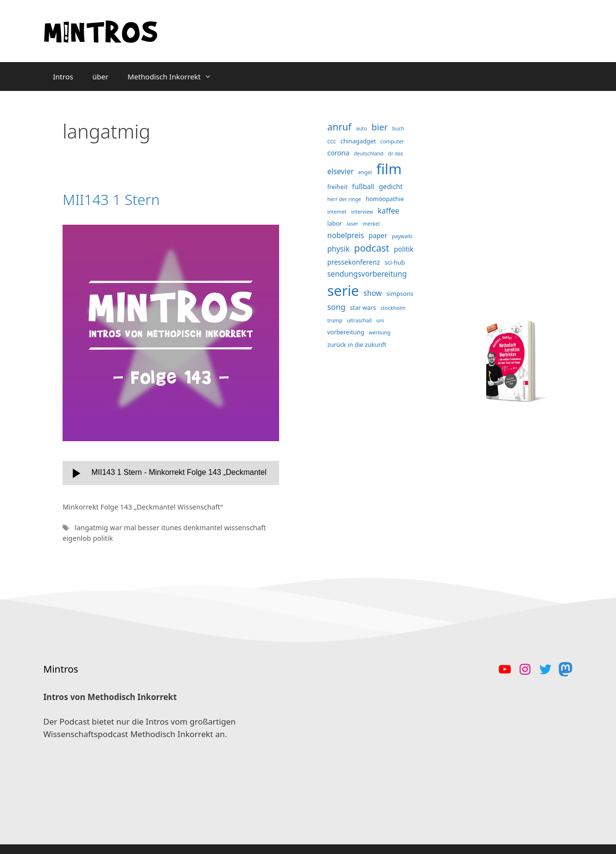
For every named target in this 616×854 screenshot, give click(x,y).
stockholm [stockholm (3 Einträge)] (393, 308)
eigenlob (78, 538)
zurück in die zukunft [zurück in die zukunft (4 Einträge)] (357, 345)
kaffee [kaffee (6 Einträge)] (389, 211)
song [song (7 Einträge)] (336, 307)
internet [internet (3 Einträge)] (337, 212)
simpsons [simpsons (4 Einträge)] (400, 294)
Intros (63, 76)
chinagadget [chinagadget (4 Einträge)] (359, 141)
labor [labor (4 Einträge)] (335, 223)
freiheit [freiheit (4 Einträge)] (337, 187)
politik (103, 538)
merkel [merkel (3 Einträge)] (371, 224)
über (100, 76)
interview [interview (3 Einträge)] (362, 212)
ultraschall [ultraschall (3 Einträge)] (359, 320)
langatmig (92, 528)
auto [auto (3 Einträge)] (362, 128)
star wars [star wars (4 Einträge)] (363, 308)
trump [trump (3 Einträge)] (335, 320)
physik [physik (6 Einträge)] (338, 249)
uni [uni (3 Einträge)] (380, 320)
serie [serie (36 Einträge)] (343, 290)
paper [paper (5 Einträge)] (378, 236)
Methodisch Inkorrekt (174, 76)
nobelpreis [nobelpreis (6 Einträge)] (346, 236)
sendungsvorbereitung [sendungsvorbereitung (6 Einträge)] (367, 274)
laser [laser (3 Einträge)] (352, 224)
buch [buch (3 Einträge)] (398, 128)
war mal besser (135, 528)
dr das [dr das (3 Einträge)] (395, 153)
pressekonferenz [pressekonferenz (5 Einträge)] (354, 262)
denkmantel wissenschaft (225, 528)
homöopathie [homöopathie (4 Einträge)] (385, 199)
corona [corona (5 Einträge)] (338, 153)
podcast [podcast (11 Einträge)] (372, 248)
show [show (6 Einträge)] (372, 293)
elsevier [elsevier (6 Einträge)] (340, 172)
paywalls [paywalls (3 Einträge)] (402, 236)
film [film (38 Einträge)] (389, 169)
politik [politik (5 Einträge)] (404, 249)
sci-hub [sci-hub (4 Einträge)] (395, 262)
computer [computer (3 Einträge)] (392, 141)
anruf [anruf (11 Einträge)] (339, 127)
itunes (172, 528)
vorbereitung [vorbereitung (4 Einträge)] (346, 332)
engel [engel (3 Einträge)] (365, 172)
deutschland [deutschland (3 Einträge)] (369, 153)
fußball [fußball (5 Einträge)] (363, 186)
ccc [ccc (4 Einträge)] (332, 141)
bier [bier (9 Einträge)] (380, 127)
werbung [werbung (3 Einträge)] (379, 332)
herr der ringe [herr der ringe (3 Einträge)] (344, 199)
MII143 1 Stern (111, 199)
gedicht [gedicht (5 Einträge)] (391, 186)
